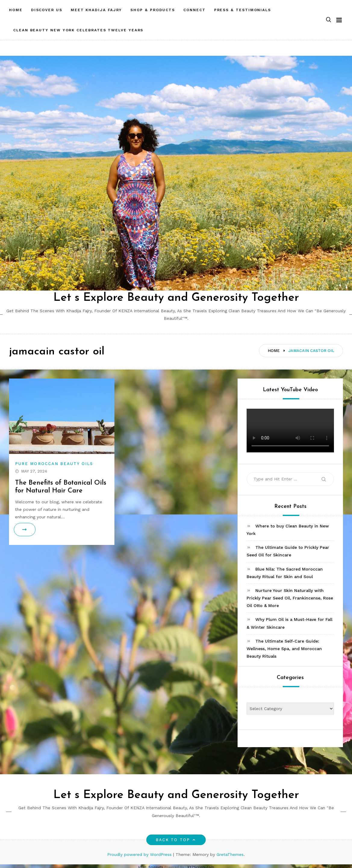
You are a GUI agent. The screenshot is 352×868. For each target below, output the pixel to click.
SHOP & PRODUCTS (153, 10)
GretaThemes (230, 854)
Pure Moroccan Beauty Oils (54, 464)
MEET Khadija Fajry (97, 10)
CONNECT (194, 10)
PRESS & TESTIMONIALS (243, 10)
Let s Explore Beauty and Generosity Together (176, 298)
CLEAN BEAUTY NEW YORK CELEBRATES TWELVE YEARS (78, 30)
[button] (329, 20)
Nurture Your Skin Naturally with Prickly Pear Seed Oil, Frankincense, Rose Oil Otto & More (290, 598)
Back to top (176, 840)
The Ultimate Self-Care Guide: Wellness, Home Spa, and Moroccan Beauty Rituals (284, 649)
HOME (16, 10)
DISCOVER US (47, 10)
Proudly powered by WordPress (140, 854)
